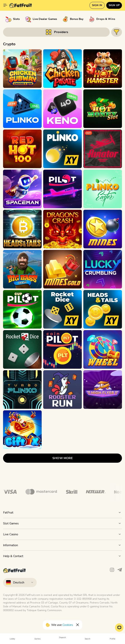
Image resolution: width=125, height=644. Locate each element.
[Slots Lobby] (13, 19)
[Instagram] (112, 571)
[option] (13, 19)
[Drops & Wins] (102, 19)
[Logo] (41, 492)
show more (62, 458)
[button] (119, 628)
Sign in (97, 5)
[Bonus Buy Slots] (73, 19)
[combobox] (62, 582)
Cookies (68, 625)
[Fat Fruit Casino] (21, 5)
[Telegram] (120, 571)
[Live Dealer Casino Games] (41, 19)
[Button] (56, 32)
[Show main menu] (5, 5)
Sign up (114, 5)
